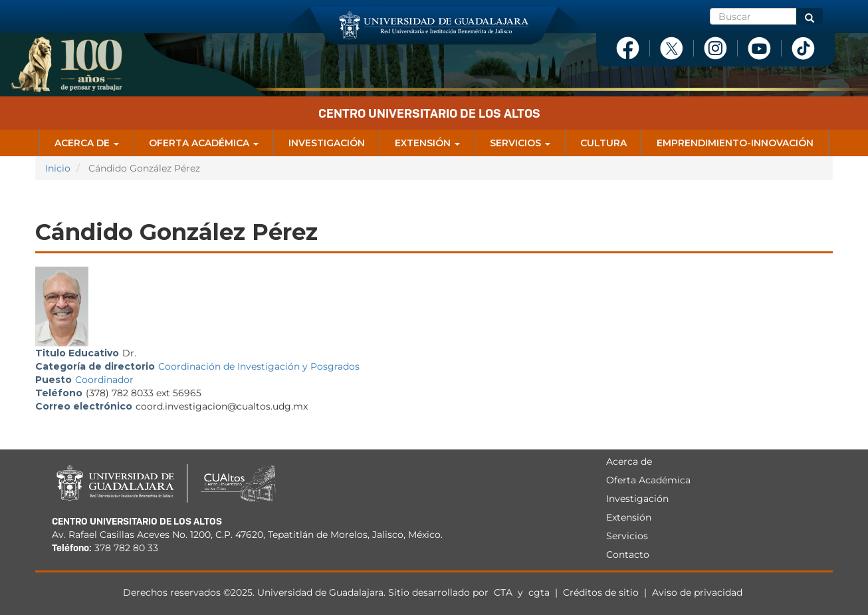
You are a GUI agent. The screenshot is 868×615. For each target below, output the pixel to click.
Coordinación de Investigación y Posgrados (259, 366)
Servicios (520, 143)
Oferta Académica (204, 143)
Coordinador (104, 380)
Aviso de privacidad (697, 592)
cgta (539, 592)
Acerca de (87, 143)
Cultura (603, 143)
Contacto (628, 554)
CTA (504, 592)
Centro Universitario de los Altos (429, 113)
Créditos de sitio (601, 592)
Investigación (327, 143)
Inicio (58, 168)
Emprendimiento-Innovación (735, 143)
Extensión (427, 143)
